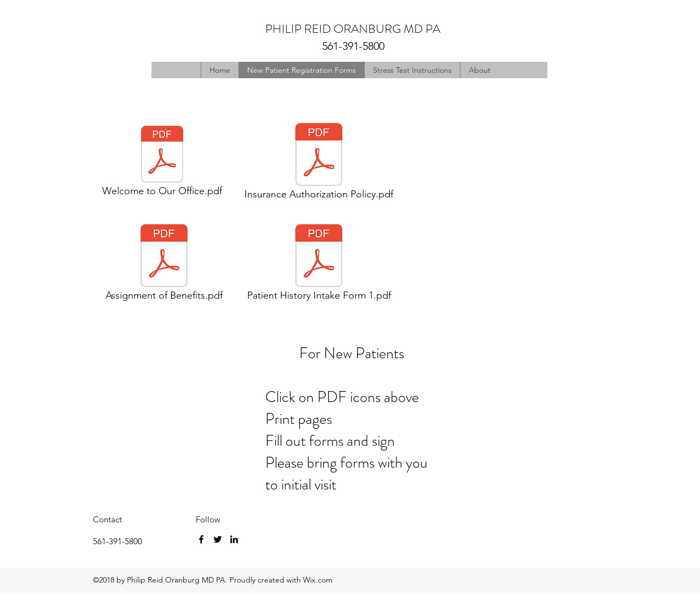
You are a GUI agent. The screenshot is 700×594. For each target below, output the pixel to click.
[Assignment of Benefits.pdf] (164, 266)
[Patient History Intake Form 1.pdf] (319, 266)
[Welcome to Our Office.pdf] (162, 164)
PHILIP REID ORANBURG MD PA (353, 29)
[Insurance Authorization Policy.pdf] (319, 164)
